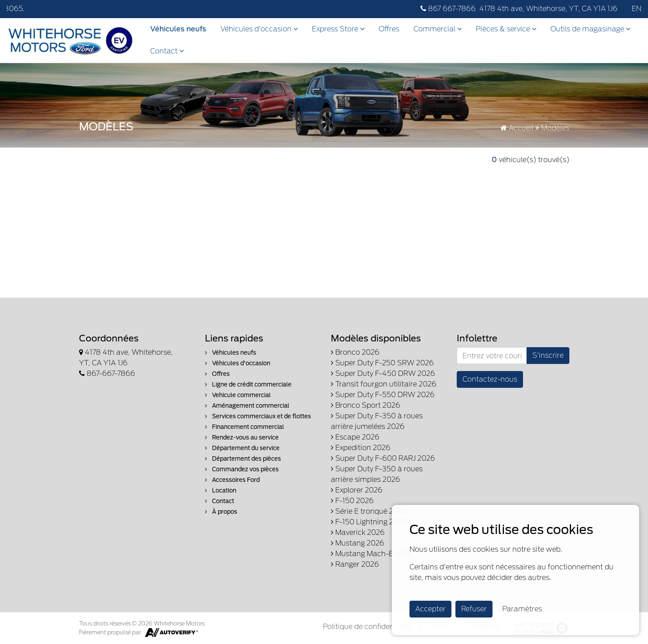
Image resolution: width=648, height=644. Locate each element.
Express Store (338, 29)
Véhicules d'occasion (259, 29)
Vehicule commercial (238, 395)
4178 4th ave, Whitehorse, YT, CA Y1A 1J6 (548, 9)
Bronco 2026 (355, 352)
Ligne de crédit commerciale (248, 385)
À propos (221, 512)
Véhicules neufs (178, 29)
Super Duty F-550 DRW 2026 (383, 395)
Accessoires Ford (232, 480)
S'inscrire (548, 355)
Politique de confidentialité (368, 627)
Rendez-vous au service (242, 438)
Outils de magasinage (590, 29)
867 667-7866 (448, 9)
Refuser (474, 609)
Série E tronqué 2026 (369, 511)
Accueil (517, 128)
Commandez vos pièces (242, 469)
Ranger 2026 (355, 564)
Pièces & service (506, 29)
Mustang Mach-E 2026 (372, 554)
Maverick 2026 (358, 532)
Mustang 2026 (358, 543)
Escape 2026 (355, 437)
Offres (389, 29)
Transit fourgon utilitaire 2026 (384, 384)
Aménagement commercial (247, 406)
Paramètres (522, 609)
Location (221, 491)
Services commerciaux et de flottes (258, 416)
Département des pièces (243, 459)
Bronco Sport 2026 (366, 405)
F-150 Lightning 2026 (369, 522)
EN (637, 9)
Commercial (438, 29)
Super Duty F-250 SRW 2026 (382, 363)
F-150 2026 (352, 501)
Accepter (430, 609)
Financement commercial (244, 427)
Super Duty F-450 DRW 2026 (383, 373)
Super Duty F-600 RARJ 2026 (383, 458)
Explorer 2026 (357, 490)
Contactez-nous (490, 379)
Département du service (242, 448)
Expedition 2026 (361, 448)
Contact (167, 51)
